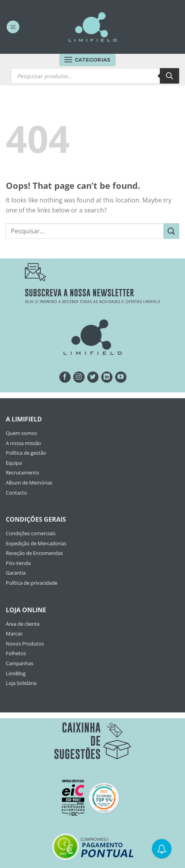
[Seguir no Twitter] (93, 377)
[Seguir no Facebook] (65, 377)
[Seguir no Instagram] (79, 377)
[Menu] (13, 27)
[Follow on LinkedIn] (107, 377)
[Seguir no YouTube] (121, 377)
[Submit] (171, 231)
